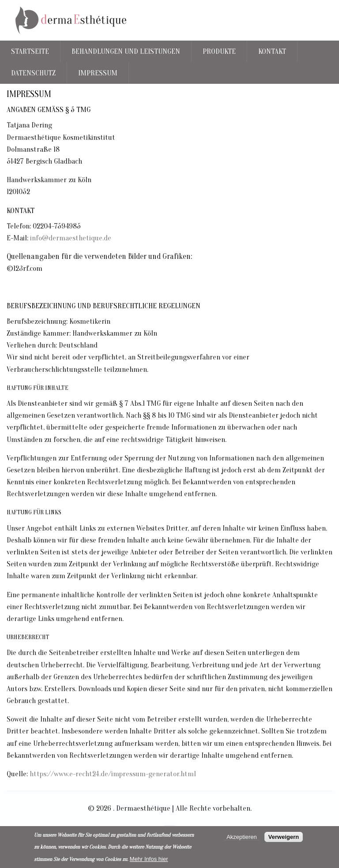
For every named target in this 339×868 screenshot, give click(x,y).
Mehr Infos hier (149, 859)
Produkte (219, 51)
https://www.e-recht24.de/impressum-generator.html (113, 774)
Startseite (30, 51)
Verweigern (284, 837)
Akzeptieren (242, 837)
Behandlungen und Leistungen (126, 51)
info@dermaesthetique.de (71, 238)
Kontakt (272, 51)
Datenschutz (33, 73)
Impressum (98, 73)
